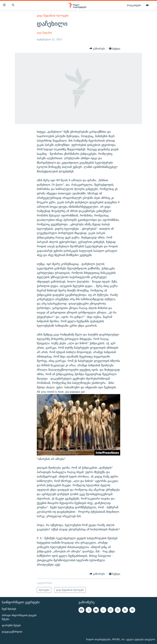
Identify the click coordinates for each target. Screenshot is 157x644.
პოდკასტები (134, 5)
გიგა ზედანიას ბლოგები (53, 16)
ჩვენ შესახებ (9, 609)
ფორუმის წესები (11, 625)
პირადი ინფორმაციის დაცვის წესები (19, 617)
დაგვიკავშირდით (12, 632)
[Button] (97, 49)
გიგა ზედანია (44, 33)
